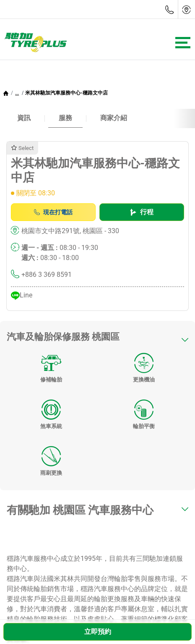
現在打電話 (53, 212)
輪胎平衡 (144, 412)
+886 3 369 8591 (47, 275)
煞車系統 (51, 412)
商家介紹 (114, 118)
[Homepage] (6, 93)
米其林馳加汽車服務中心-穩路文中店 (66, 93)
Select (22, 148)
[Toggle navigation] (183, 43)
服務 (65, 118)
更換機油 (144, 365)
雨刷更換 (51, 458)
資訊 (24, 118)
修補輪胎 (51, 365)
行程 (142, 212)
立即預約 (98, 632)
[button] (17, 93)
